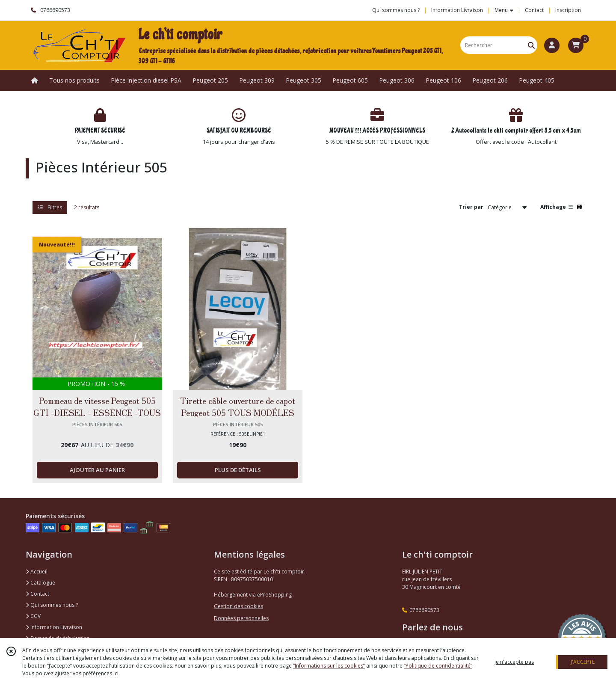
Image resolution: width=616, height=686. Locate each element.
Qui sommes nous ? (52, 605)
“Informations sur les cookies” (329, 666)
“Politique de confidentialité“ (438, 666)
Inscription (568, 10)
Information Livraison (54, 627)
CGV (33, 616)
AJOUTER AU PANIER (97, 470)
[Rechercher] (531, 45)
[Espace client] (552, 45)
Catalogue (40, 583)
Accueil (37, 572)
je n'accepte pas (514, 662)
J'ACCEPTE (583, 662)
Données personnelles (241, 618)
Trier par (471, 207)
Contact (534, 10)
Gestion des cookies (238, 606)
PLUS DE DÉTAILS (238, 470)
